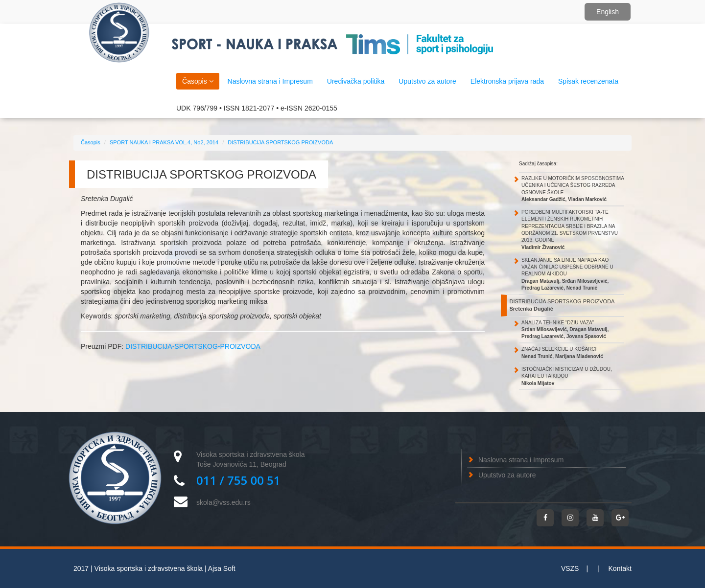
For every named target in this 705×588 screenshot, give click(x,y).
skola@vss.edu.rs (223, 502)
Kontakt (620, 568)
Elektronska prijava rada (507, 81)
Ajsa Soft (222, 568)
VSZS (570, 568)
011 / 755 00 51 (238, 480)
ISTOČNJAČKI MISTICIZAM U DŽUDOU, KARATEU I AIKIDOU (567, 376)
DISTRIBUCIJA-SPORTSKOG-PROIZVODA (193, 346)
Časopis (198, 81)
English (608, 12)
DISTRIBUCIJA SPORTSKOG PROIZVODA (280, 142)
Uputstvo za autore (507, 475)
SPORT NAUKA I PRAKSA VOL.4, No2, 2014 (164, 142)
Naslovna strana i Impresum (521, 460)
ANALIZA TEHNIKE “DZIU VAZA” (565, 330)
